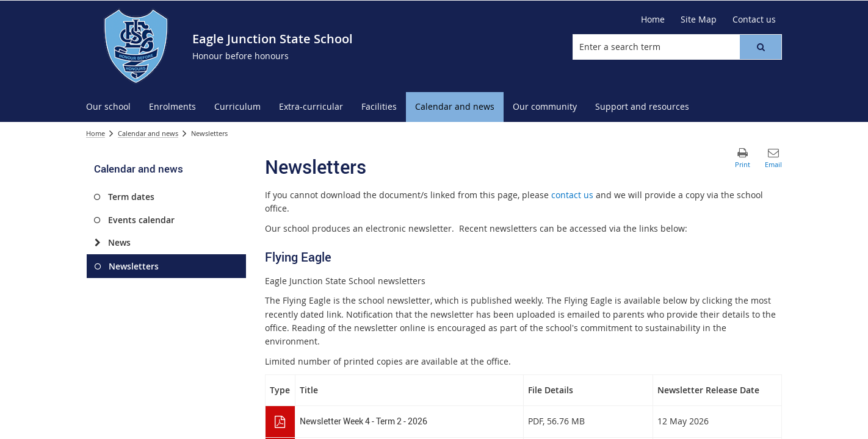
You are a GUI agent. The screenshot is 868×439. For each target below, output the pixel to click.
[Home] (653, 20)
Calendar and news (148, 133)
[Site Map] (699, 20)
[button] (761, 47)
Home (96, 133)
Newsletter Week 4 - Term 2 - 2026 (363, 421)
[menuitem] (108, 107)
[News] (97, 243)
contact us (572, 195)
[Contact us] (754, 20)
